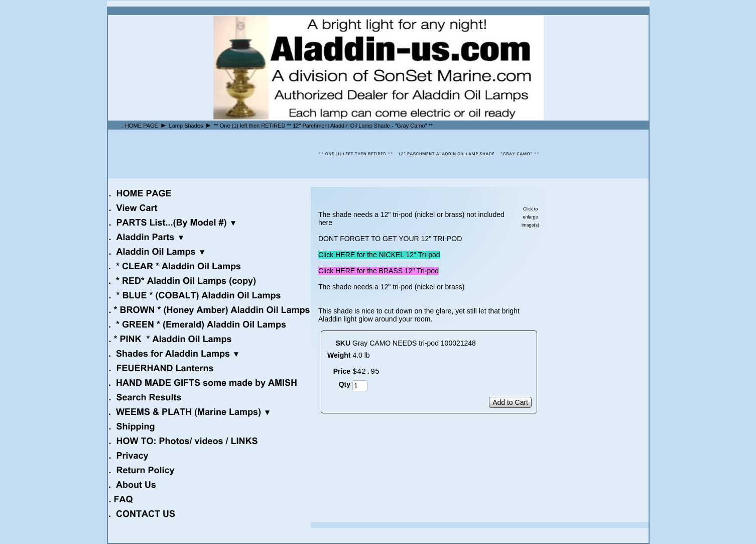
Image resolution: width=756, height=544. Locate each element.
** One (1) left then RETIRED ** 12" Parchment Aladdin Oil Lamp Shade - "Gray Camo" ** (323, 126)
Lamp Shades (186, 126)
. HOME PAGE (140, 126)
